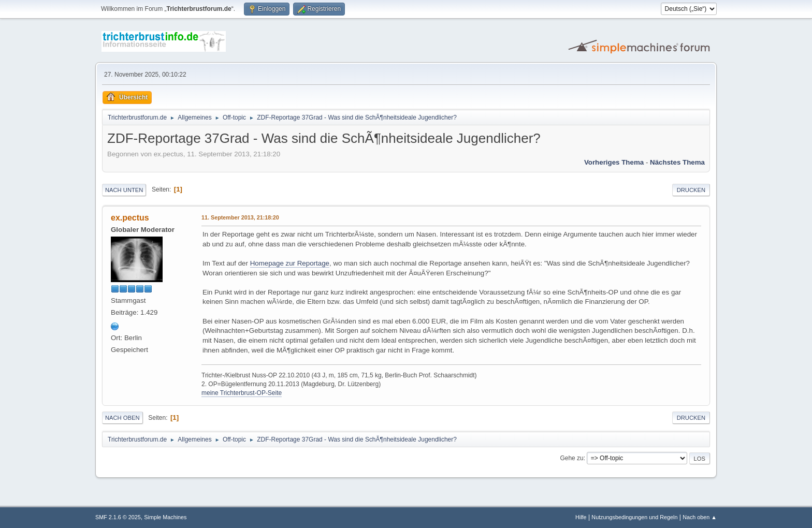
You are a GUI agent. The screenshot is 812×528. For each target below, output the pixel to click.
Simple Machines (165, 517)
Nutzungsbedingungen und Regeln (634, 517)
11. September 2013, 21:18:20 (240, 217)
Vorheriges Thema (614, 162)
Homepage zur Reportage (290, 263)
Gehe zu (571, 458)
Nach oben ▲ (700, 517)
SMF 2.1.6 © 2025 (118, 517)
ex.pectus (130, 218)
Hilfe (581, 517)
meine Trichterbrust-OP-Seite (242, 393)
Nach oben (122, 418)
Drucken (691, 190)
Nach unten (124, 190)
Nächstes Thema (677, 162)
